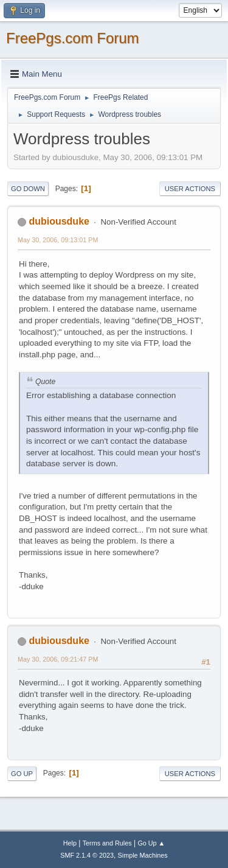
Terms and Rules (107, 843)
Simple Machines (143, 855)
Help (70, 843)
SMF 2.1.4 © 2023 (87, 855)
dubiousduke (59, 221)
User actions (190, 189)
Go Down (28, 189)
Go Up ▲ (151, 843)
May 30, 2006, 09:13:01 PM (58, 240)
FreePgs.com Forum (73, 38)
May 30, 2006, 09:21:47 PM (58, 659)
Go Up (22, 774)
